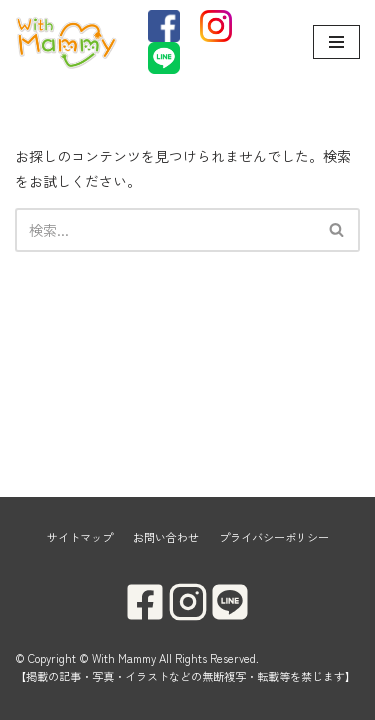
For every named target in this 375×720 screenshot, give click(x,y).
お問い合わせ (166, 537)
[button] (336, 229)
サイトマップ (80, 537)
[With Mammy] (66, 42)
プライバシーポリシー (274, 537)
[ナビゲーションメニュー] (336, 42)
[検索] (165, 230)
